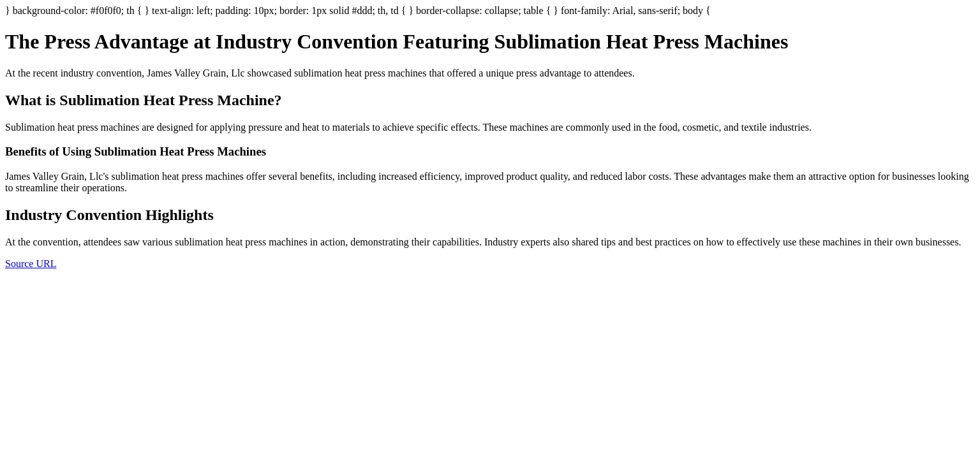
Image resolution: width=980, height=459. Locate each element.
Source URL (31, 264)
